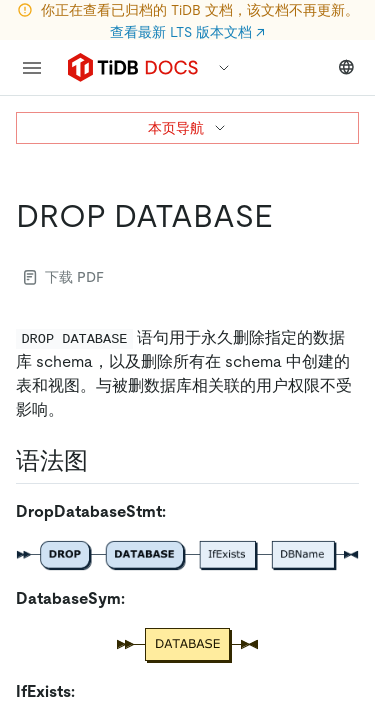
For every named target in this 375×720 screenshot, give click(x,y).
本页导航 (188, 128)
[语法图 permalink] (104, 461)
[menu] (32, 68)
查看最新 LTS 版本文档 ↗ (187, 32)
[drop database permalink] (289, 216)
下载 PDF (64, 277)
